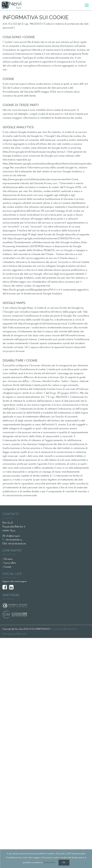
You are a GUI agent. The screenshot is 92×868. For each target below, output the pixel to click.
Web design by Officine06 (14, 634)
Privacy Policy (57, 629)
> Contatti (7, 567)
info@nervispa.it (11, 536)
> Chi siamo (7, 559)
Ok (64, 863)
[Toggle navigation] (87, 5)
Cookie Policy (49, 863)
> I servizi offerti (9, 563)
